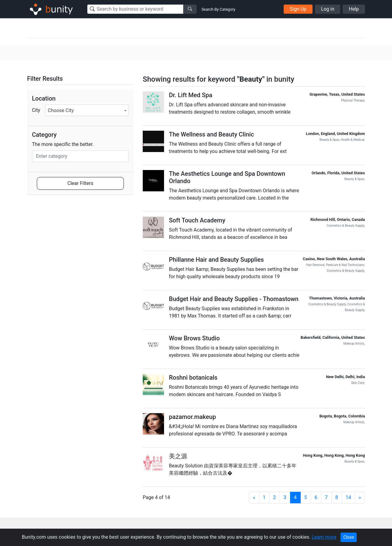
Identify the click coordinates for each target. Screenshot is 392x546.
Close (349, 537)
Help (354, 9)
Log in (328, 9)
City (36, 110)
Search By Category (218, 9)
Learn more (324, 537)
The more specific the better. (63, 144)
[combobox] (87, 110)
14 (348, 497)
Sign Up (298, 9)
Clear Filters (80, 183)
